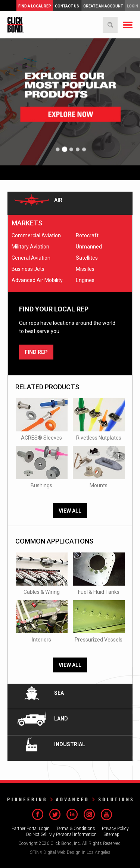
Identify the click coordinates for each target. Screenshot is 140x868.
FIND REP (36, 352)
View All (70, 511)
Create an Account (103, 6)
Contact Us (67, 6)
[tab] (70, 203)
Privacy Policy (115, 829)
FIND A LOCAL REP (35, 6)
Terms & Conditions (76, 829)
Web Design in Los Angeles (84, 852)
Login (133, 6)
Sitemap (111, 834)
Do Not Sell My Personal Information (61, 834)
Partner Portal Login (31, 829)
